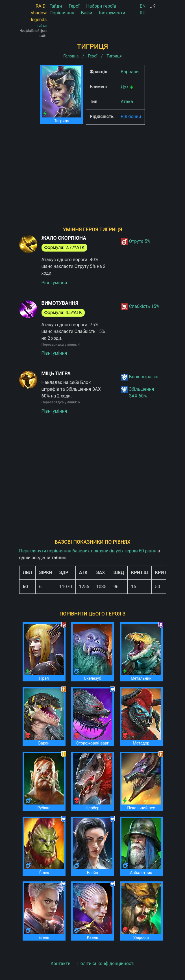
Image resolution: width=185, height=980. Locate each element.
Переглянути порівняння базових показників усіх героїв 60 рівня (88, 551)
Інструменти (112, 13)
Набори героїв (101, 6)
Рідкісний (131, 116)
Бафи (87, 13)
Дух (125, 87)
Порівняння (62, 13)
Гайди (56, 6)
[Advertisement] (93, 168)
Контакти (60, 964)
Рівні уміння (54, 283)
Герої (74, 6)
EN (143, 6)
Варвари (130, 72)
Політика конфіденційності (106, 964)
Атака (127, 102)
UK (152, 6)
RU (143, 13)
